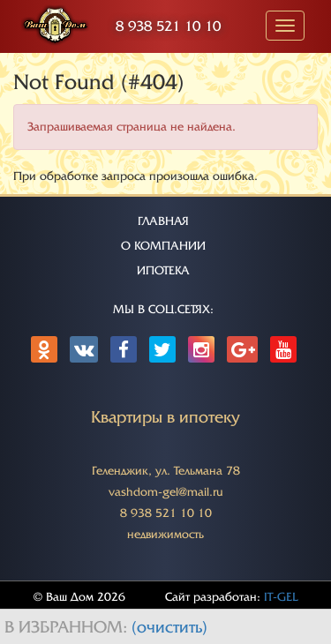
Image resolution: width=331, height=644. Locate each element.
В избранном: (68, 627)
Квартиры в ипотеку (165, 417)
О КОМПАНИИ (163, 246)
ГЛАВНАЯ (163, 221)
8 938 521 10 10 (168, 26)
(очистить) (169, 627)
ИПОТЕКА (163, 270)
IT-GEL (281, 597)
